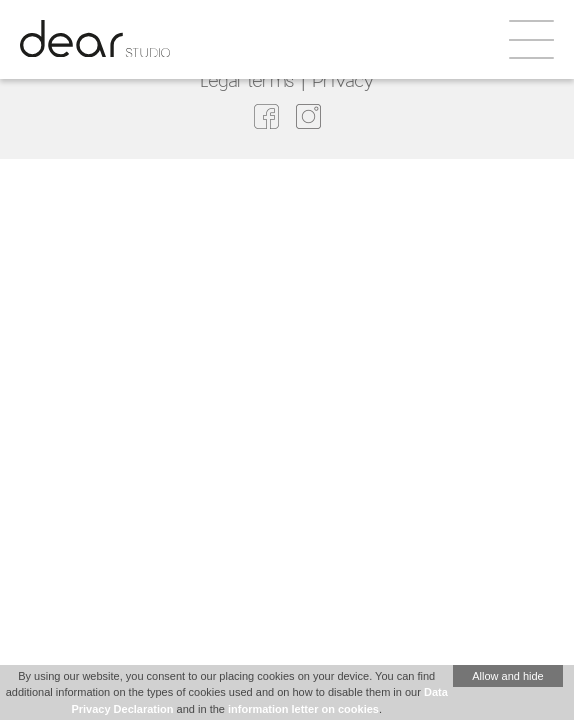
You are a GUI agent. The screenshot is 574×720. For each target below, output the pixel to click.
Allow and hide (508, 676)
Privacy (343, 80)
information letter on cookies (303, 709)
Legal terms (247, 80)
